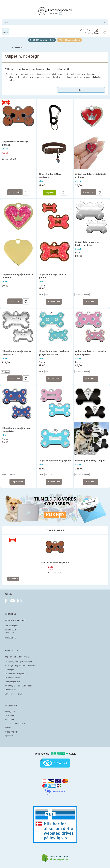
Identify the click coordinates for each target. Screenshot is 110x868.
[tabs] (105, 32)
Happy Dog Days (11, 732)
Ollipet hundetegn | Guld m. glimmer (52, 276)
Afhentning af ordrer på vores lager (18, 686)
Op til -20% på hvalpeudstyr (42, 40)
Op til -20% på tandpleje (70, 40)
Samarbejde (10, 719)
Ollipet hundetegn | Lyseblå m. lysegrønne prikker (54, 353)
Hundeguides (10, 711)
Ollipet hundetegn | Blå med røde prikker (16, 430)
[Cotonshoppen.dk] (55, 11)
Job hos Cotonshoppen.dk (15, 724)
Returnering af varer (13, 678)
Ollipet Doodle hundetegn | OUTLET (16, 143)
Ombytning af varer (12, 682)
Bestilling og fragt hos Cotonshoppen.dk (21, 666)
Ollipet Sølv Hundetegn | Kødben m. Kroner (88, 244)
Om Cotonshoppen (13, 716)
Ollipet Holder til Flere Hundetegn (50, 176)
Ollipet (5, 149)
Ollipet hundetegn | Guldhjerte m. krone (17, 276)
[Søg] (106, 22)
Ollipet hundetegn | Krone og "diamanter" (17, 353)
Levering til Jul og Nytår (14, 694)
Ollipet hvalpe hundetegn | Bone (55, 460)
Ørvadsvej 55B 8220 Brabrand (11, 631)
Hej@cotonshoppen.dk (15, 620)
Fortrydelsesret (11, 690)
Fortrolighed (10, 670)
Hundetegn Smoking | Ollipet (90, 460)
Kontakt (8, 728)
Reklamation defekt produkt (16, 674)
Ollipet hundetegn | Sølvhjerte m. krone (91, 176)
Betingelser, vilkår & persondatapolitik (20, 662)
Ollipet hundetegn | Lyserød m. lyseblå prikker (91, 353)
